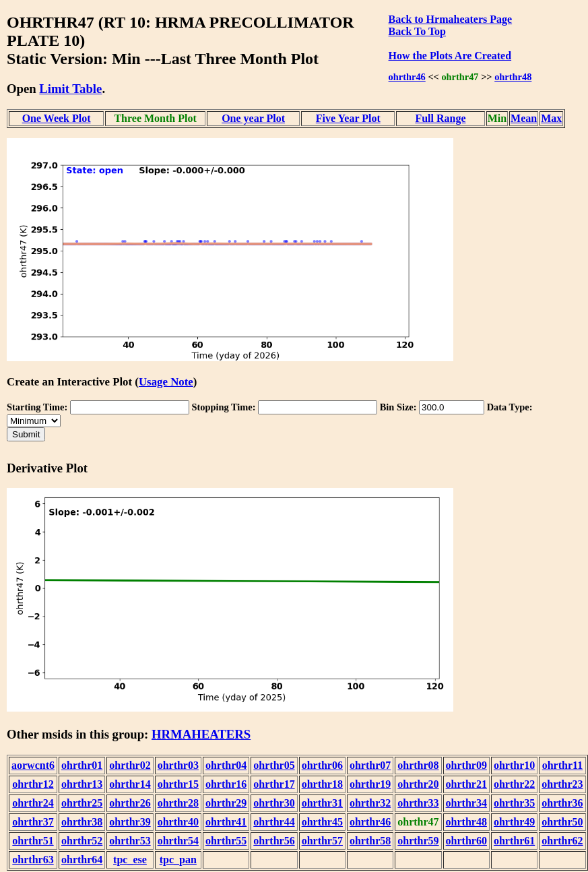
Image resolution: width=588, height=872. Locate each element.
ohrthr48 (513, 77)
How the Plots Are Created (450, 56)
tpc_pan (178, 860)
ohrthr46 (407, 77)
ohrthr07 (370, 765)
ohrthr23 (562, 784)
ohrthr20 (418, 784)
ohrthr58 (370, 841)
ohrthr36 (562, 803)
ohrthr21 (466, 784)
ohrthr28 (178, 803)
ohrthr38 (82, 822)
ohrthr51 (33, 841)
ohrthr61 (514, 841)
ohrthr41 (226, 822)
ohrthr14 (130, 784)
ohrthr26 (130, 803)
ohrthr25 (82, 803)
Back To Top (417, 31)
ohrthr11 (562, 765)
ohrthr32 (370, 803)
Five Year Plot (348, 118)
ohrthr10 (514, 765)
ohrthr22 (514, 784)
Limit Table (70, 89)
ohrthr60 (466, 841)
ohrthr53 (130, 841)
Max (551, 118)
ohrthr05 (274, 765)
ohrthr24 (33, 803)
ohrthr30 (274, 803)
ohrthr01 (82, 765)
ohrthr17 (274, 784)
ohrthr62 (562, 841)
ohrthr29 (226, 803)
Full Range (440, 118)
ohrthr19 (370, 784)
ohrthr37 (33, 822)
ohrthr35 (514, 803)
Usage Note (166, 382)
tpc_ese (130, 860)
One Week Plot (57, 118)
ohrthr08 (418, 765)
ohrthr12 (33, 784)
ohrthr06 (322, 765)
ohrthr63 (33, 860)
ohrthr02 (130, 765)
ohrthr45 (322, 822)
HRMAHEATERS (201, 734)
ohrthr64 (82, 860)
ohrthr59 (418, 841)
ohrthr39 (130, 822)
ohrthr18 (322, 784)
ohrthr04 (226, 765)
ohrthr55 (226, 841)
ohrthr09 (466, 765)
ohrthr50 (562, 822)
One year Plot (253, 118)
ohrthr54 (178, 841)
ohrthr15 (178, 784)
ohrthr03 (178, 765)
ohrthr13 (82, 784)
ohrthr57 (322, 841)
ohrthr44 (274, 822)
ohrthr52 (82, 841)
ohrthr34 (466, 803)
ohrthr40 (178, 822)
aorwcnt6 (33, 765)
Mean (524, 118)
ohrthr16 (226, 784)
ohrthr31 (322, 803)
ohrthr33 (418, 803)
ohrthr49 (514, 822)
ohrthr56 (274, 841)
